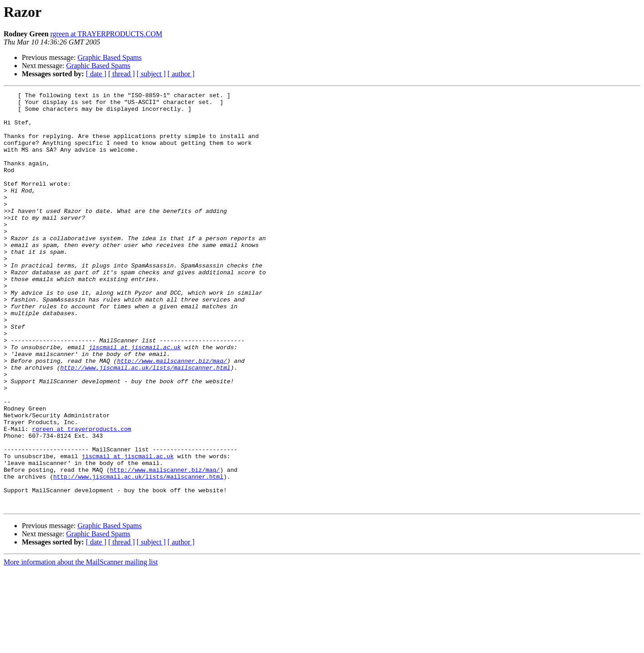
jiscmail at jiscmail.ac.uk (135, 399)
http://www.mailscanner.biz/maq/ (172, 415)
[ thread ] (121, 74)
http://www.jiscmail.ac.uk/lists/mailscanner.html (145, 423)
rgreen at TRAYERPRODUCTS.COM (106, 34)
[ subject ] (151, 74)
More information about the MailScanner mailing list (81, 645)
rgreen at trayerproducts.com (81, 497)
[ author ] (181, 74)
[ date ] (96, 74)
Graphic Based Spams (110, 57)
